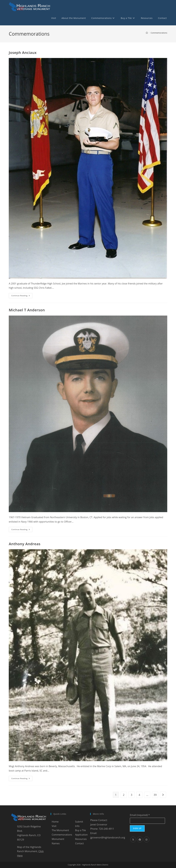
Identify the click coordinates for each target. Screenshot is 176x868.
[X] (133, 839)
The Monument (60, 830)
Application (81, 835)
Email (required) (140, 815)
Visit (54, 826)
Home (55, 822)
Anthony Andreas (25, 544)
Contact (79, 843)
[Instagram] (146, 839)
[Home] (147, 33)
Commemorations (159, 33)
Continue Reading (22, 296)
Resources (81, 839)
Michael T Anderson (27, 310)
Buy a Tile (80, 830)
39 (155, 795)
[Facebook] (140, 839)
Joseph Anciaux (23, 52)
